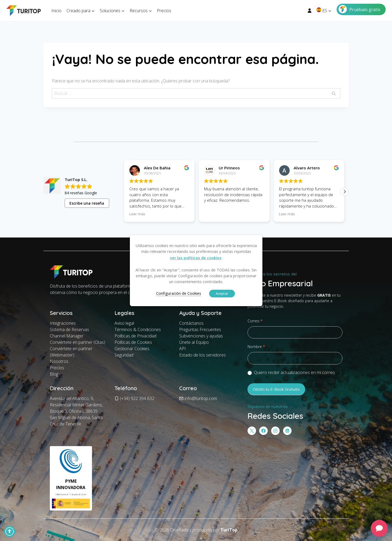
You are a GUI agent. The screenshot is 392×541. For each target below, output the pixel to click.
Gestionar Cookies (132, 349)
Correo (255, 321)
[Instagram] (275, 431)
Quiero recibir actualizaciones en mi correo (291, 373)
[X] (252, 431)
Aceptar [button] (222, 293)
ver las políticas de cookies (196, 258)
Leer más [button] (137, 214)
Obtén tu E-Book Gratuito (276, 389)
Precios (164, 11)
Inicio (56, 11)
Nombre (256, 347)
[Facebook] (263, 431)
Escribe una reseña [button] (87, 203)
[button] (345, 192)
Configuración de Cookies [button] (179, 293)
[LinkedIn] (287, 431)
